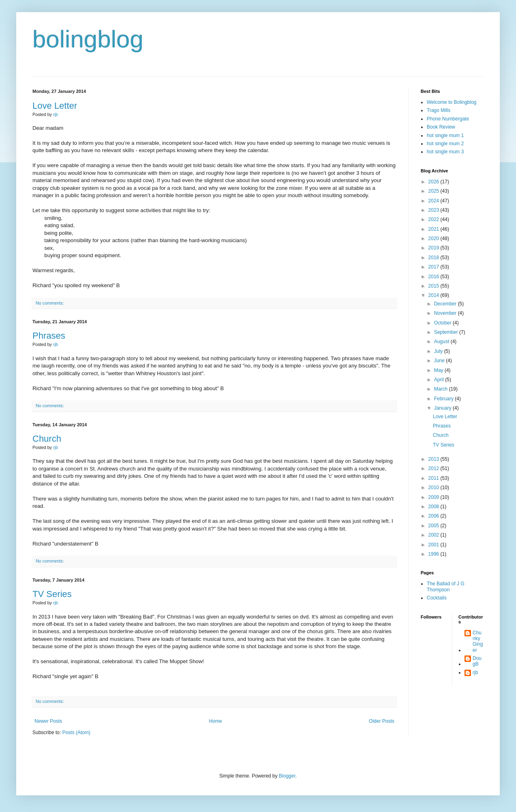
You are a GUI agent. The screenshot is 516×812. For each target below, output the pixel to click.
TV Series (52, 594)
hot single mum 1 (445, 135)
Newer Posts (48, 721)
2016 (434, 277)
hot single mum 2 (445, 144)
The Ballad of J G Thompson (446, 586)
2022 (434, 219)
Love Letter (55, 106)
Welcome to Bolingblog (452, 102)
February (444, 399)
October (443, 323)
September (447, 332)
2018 (434, 258)
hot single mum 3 (445, 152)
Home (215, 721)
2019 (434, 248)
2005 (434, 526)
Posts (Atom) (76, 733)
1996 (434, 554)
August (442, 342)
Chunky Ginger (478, 641)
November (446, 313)
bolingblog (88, 39)
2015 (434, 286)
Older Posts (382, 721)
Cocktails (437, 598)
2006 (434, 516)
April (440, 380)
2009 (434, 497)
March (442, 389)
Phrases (49, 336)
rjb (475, 672)
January (443, 408)
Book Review (441, 127)
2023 (434, 210)
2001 (434, 545)
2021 (434, 229)
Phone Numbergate (448, 119)
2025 (434, 191)
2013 (434, 459)
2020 (434, 238)
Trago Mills (439, 110)
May (439, 370)
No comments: (50, 303)
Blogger (287, 776)
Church (47, 439)
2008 (434, 507)
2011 (434, 478)
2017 (434, 267)
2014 (434, 295)
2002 (434, 535)
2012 (434, 468)
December (446, 304)
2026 (434, 182)
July (439, 351)
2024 (434, 201)
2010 (434, 488)
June (440, 361)
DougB (477, 661)
